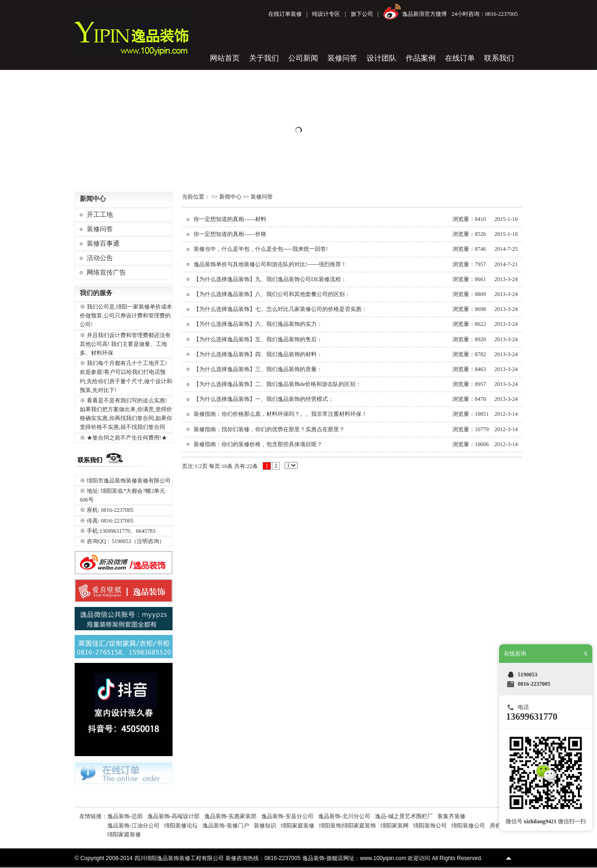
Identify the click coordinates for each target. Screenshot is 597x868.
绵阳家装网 (395, 826)
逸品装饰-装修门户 (226, 826)
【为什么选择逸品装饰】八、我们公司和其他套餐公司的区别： (272, 294)
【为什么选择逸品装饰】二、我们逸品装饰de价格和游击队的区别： (277, 384)
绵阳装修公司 (468, 826)
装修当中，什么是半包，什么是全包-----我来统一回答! (261, 249)
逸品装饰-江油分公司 (133, 826)
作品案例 (421, 58)
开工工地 (100, 215)
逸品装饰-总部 (125, 816)
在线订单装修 (285, 14)
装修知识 (265, 826)
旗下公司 (362, 14)
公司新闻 (303, 58)
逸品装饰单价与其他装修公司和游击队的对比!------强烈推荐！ (270, 264)
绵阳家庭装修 (298, 826)
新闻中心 (230, 197)
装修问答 (342, 58)
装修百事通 (103, 244)
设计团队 (382, 58)
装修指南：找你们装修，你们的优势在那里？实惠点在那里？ (269, 429)
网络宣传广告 (106, 272)
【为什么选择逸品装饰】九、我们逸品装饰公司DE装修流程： (270, 279)
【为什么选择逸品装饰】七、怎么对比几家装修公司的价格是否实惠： (280, 309)
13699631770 (532, 716)
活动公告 (100, 258)
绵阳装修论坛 (181, 826)
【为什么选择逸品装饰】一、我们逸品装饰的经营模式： (264, 399)
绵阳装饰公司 (430, 826)
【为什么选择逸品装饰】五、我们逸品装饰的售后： (258, 339)
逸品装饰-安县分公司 (287, 816)
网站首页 (225, 58)
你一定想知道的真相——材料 (230, 219)
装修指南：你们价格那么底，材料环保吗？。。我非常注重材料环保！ (280, 414)
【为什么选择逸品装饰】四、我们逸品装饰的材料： (258, 354)
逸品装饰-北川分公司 (344, 816)
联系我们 (499, 58)
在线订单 (460, 58)
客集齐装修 (451, 816)
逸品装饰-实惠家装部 (230, 816)
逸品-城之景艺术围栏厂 (404, 816)
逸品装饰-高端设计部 (174, 816)
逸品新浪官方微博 (424, 14)
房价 (495, 826)
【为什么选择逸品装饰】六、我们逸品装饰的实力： (258, 324)
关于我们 (264, 58)
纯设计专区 (326, 14)
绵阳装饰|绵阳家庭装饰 (347, 826)
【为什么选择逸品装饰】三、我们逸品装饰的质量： (258, 369)
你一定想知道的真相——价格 (230, 234)
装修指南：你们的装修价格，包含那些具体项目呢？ (258, 444)
